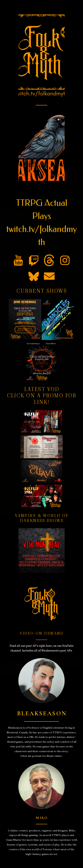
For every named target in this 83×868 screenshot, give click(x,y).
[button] (18, 260)
